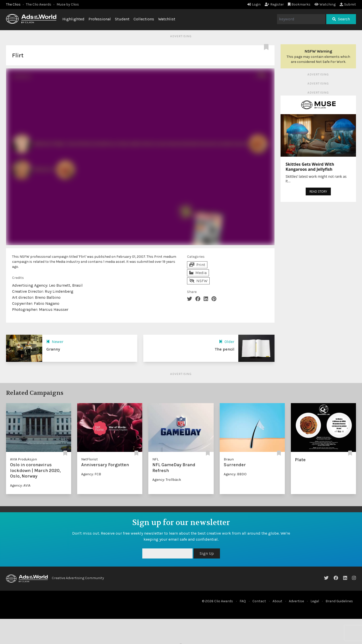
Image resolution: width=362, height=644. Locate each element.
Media (198, 273)
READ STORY (318, 191)
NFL (155, 459)
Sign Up (207, 553)
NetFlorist (89, 459)
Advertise (296, 601)
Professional (100, 19)
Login (254, 4)
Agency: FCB (91, 474)
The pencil (225, 349)
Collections (144, 19)
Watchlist (167, 19)
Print (197, 265)
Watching (325, 4)
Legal (315, 601)
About (277, 601)
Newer (55, 342)
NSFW (198, 281)
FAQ (243, 601)
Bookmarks (299, 4)
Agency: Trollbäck (167, 480)
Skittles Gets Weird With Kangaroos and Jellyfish (310, 167)
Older (227, 342)
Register (274, 4)
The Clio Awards (39, 4)
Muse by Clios (68, 4)
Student (122, 19)
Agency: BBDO (235, 474)
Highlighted (73, 19)
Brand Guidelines (339, 601)
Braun (229, 459)
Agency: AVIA (20, 485)
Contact (259, 601)
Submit (348, 4)
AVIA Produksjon (24, 459)
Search (341, 19)
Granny (53, 349)
